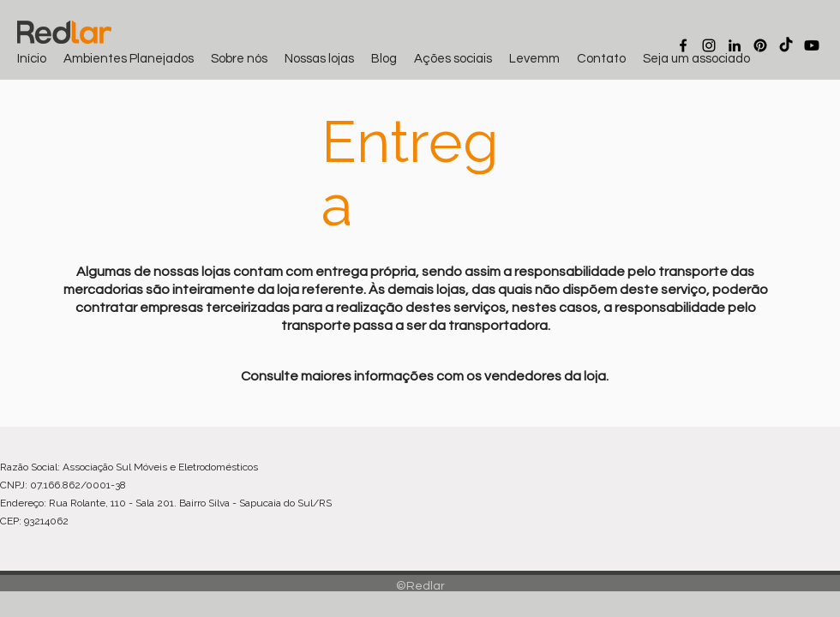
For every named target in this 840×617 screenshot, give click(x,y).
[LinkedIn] (735, 45)
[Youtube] (812, 45)
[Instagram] (709, 45)
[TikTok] (786, 45)
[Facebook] (683, 45)
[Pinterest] (760, 45)
